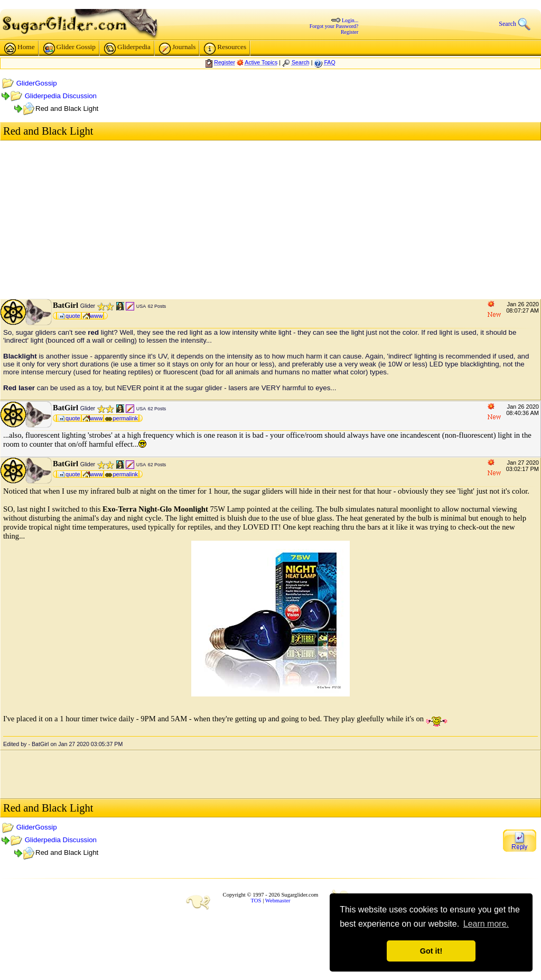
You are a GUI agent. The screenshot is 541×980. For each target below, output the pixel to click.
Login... (350, 20)
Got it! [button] (431, 951)
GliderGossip (37, 83)
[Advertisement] (270, 220)
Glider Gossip (69, 49)
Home (20, 49)
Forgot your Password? (334, 26)
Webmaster (278, 901)
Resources (225, 49)
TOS (256, 901)
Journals (177, 49)
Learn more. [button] (486, 924)
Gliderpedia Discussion (61, 96)
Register (349, 32)
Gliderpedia (127, 49)
